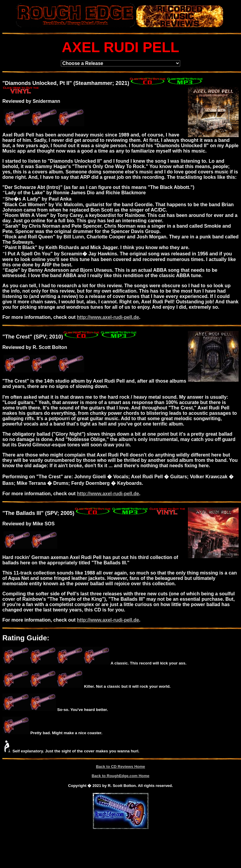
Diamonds (18, 83)
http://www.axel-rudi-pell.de (108, 317)
